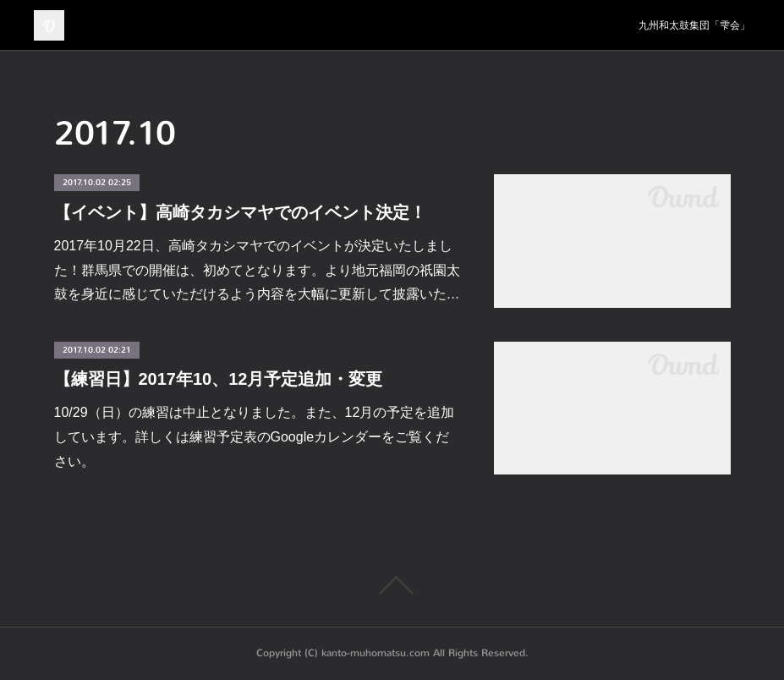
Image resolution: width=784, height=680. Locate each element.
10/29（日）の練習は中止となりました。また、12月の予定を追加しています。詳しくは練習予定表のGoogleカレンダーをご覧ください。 (255, 437)
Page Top (392, 585)
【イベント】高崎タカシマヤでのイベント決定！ (240, 212)
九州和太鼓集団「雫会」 (694, 25)
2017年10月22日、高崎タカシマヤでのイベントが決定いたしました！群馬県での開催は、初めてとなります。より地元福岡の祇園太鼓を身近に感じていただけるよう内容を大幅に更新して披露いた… (257, 270)
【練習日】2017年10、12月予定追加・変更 (219, 379)
